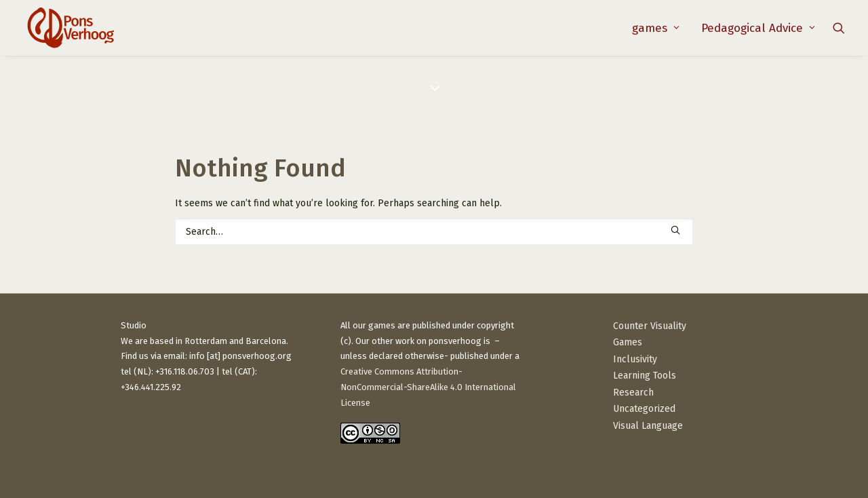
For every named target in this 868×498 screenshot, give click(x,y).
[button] (839, 28)
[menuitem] (656, 28)
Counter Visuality (650, 326)
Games (628, 342)
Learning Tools (645, 376)
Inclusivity (635, 359)
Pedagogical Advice (758, 28)
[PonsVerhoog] (70, 28)
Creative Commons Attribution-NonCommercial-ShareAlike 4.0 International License (428, 387)
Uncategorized (644, 409)
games (656, 28)
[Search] (434, 232)
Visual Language (648, 426)
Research (633, 392)
